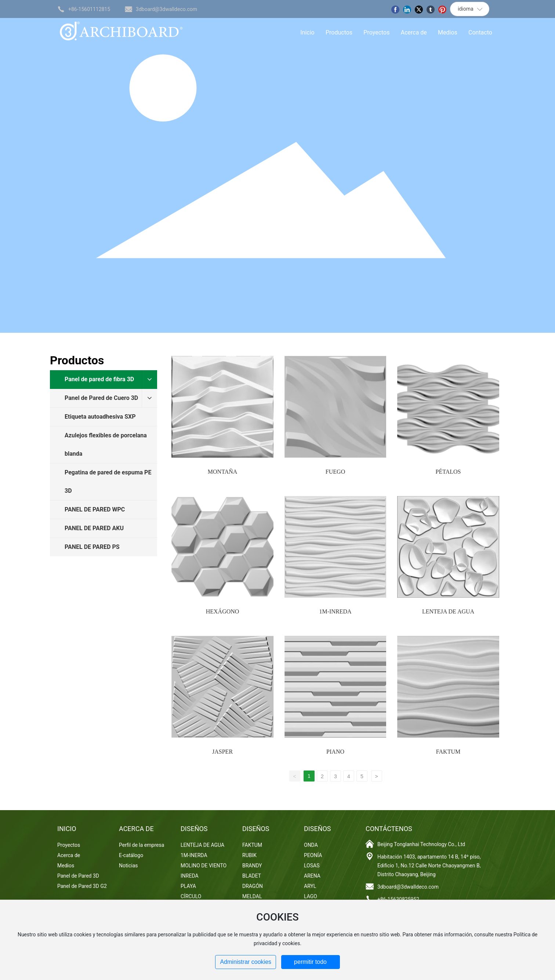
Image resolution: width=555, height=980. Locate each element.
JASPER (222, 752)
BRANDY (252, 866)
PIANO (335, 752)
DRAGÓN (253, 886)
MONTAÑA (223, 472)
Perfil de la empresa (142, 845)
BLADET (252, 876)
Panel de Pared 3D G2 (82, 886)
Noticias (128, 866)
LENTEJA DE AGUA (448, 611)
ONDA (311, 845)
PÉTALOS (448, 472)
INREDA (190, 876)
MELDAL (252, 896)
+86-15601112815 (89, 9)
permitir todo (310, 962)
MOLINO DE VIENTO (204, 866)
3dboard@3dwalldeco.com (166, 9)
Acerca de (69, 855)
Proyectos (69, 845)
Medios (66, 866)
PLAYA (188, 886)
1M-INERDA (194, 855)
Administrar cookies (246, 962)
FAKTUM (448, 752)
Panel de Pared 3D (78, 876)
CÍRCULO (191, 896)
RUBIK (249, 855)
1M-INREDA (335, 611)
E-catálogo (131, 855)
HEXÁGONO (223, 611)
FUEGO (335, 472)
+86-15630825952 (398, 899)
